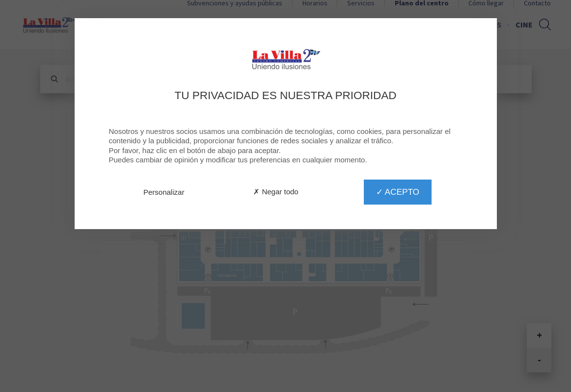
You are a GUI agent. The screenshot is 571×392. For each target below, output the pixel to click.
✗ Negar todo (276, 192)
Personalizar (164, 192)
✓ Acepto (398, 192)
